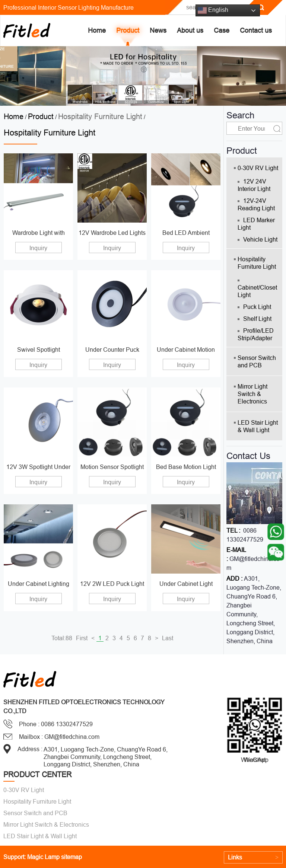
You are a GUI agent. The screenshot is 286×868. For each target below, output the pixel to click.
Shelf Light (255, 319)
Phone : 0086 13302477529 (56, 724)
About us (190, 30)
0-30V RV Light (258, 168)
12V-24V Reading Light (256, 204)
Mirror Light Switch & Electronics (252, 394)
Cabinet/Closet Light (257, 289)
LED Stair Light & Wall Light (258, 426)
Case (222, 30)
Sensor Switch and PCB (257, 361)
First (82, 638)
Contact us (256, 30)
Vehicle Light (258, 239)
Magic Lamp (43, 857)
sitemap (71, 857)
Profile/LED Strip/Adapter (256, 334)
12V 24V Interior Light (254, 185)
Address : (30, 749)
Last (168, 638)
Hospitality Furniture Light (100, 116)
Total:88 (62, 638)
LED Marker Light (256, 224)
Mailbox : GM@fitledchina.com (59, 737)
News (158, 30)
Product (128, 30)
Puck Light (254, 307)
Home (97, 30)
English (213, 10)
